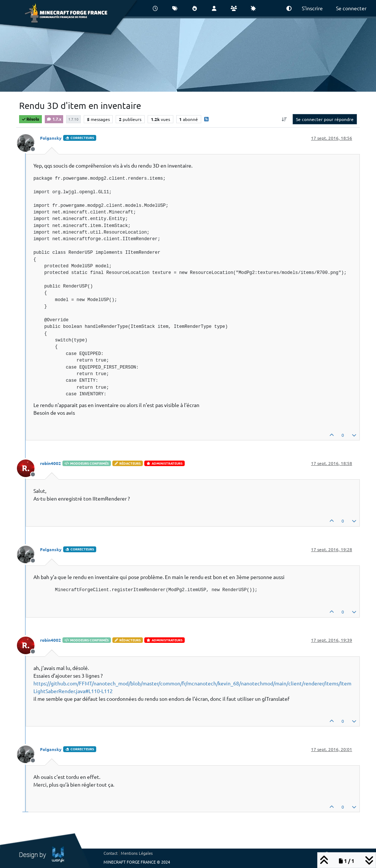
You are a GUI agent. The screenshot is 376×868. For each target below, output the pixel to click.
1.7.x (54, 119)
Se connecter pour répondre (325, 119)
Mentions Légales (137, 853)
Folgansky (51, 138)
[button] (289, 8)
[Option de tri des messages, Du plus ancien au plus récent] (284, 119)
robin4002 (50, 463)
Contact (111, 853)
